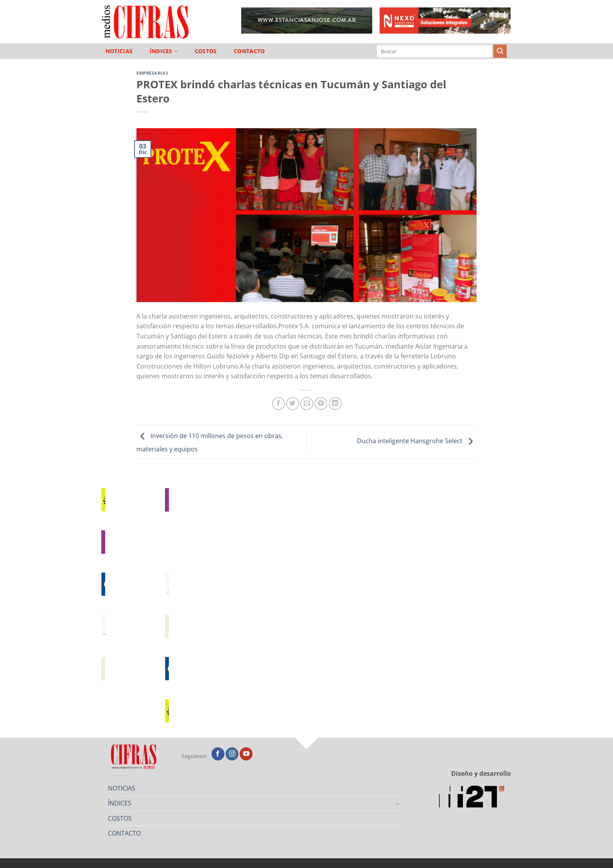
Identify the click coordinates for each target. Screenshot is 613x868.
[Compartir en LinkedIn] (335, 404)
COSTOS (206, 51)
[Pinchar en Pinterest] (321, 404)
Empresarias (152, 73)
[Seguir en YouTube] (246, 754)
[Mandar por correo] (307, 404)
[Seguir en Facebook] (218, 754)
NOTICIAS (119, 51)
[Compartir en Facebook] (279, 404)
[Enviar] (500, 51)
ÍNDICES (164, 51)
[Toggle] (398, 804)
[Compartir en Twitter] (293, 404)
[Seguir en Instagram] (232, 754)
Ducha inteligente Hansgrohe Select (417, 441)
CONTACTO (249, 51)
